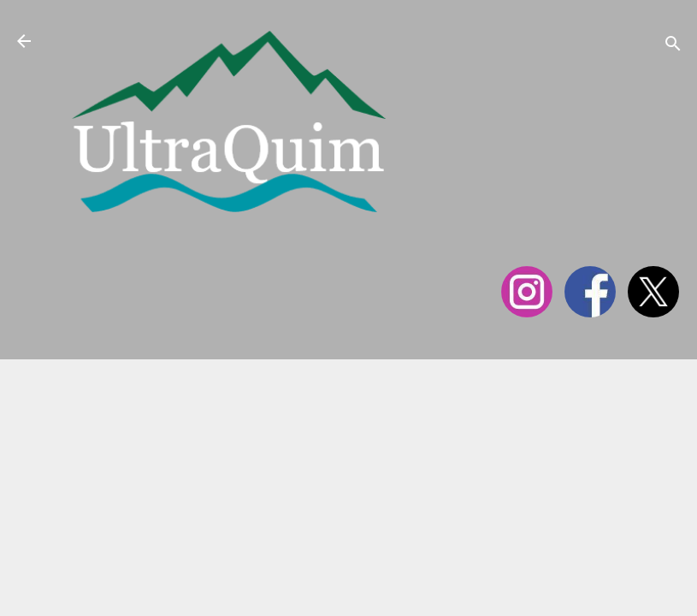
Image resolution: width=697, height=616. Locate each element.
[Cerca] (673, 47)
